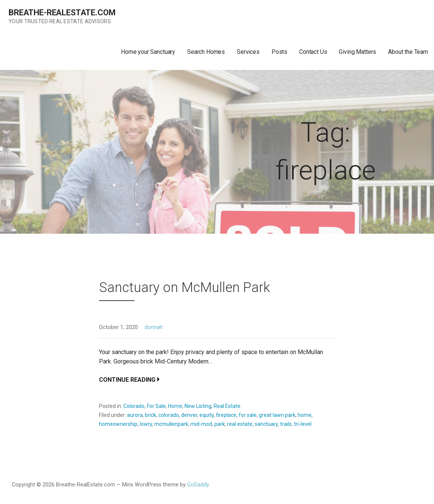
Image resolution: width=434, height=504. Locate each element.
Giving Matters (357, 52)
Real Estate (227, 406)
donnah (154, 327)
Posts (279, 52)
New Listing (198, 406)
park (220, 424)
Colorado (134, 406)
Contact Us (313, 52)
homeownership (118, 424)
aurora (135, 415)
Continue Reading (127, 380)
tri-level (303, 424)
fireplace (226, 415)
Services (248, 52)
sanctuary (266, 424)
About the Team (408, 52)
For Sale (156, 406)
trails (286, 424)
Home (175, 406)
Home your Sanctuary (148, 52)
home (305, 415)
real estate (240, 424)
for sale (248, 415)
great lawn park (277, 415)
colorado (169, 415)
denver (189, 415)
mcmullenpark (171, 424)
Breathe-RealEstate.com (62, 13)
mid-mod (201, 424)
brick (151, 415)
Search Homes (206, 52)
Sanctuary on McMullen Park (185, 288)
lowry (146, 424)
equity (207, 415)
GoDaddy (198, 485)
